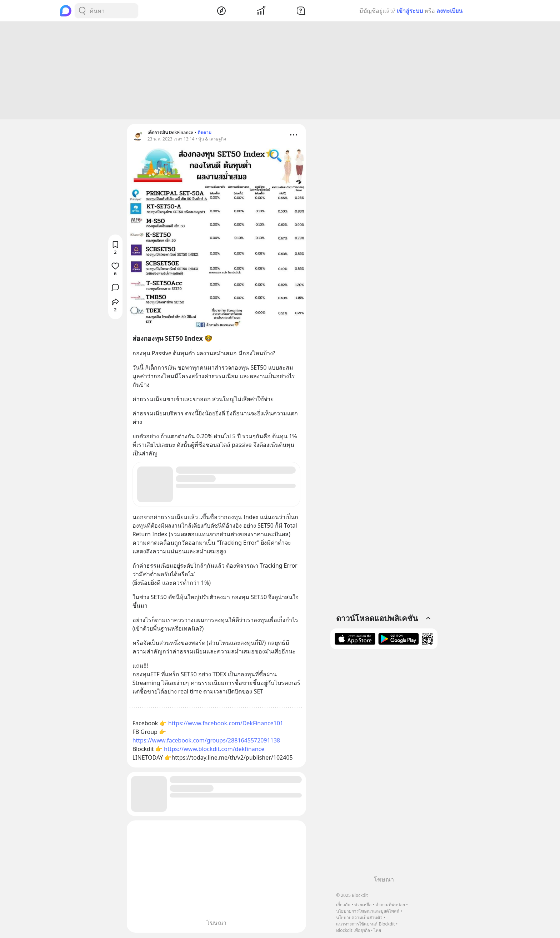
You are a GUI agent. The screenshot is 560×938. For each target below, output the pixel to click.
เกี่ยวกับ (343, 905)
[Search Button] (82, 11)
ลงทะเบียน (449, 11)
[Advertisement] (280, 71)
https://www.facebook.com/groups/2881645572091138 (206, 741)
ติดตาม (204, 134)
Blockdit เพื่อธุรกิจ (353, 930)
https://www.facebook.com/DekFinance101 (226, 724)
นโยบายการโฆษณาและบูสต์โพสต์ (368, 911)
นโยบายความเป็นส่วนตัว (359, 917)
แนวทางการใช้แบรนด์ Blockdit (365, 924)
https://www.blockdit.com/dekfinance (214, 750)
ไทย (377, 930)
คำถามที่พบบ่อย (390, 905)
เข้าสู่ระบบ (410, 11)
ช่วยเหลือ (363, 905)
